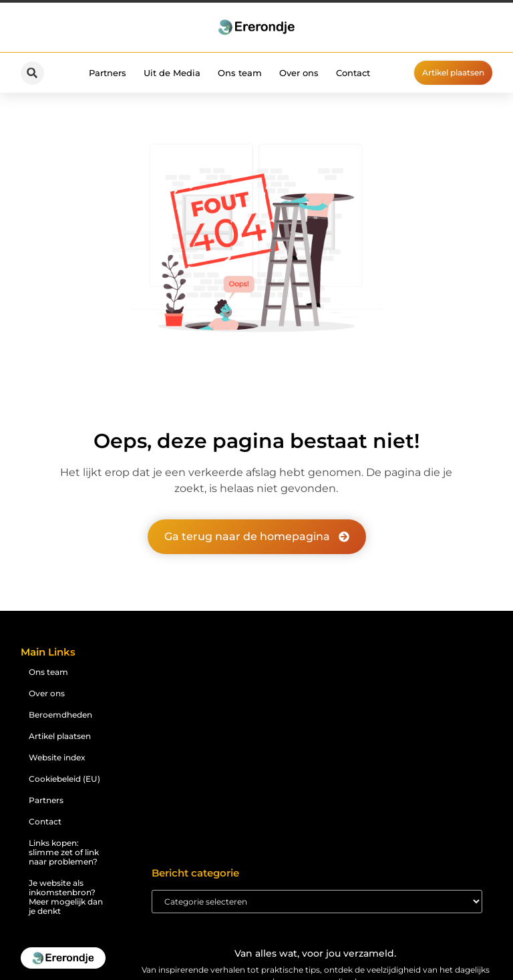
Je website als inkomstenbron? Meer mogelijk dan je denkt (66, 897)
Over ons (299, 73)
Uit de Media (172, 73)
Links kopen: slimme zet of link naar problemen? (64, 852)
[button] (32, 73)
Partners (108, 73)
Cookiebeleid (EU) (64, 779)
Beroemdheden (60, 715)
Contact (353, 73)
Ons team (240, 73)
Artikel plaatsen (60, 736)
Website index (57, 757)
